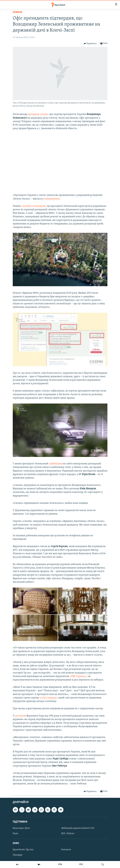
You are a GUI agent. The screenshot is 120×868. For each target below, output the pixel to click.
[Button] (90, 44)
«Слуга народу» (48, 698)
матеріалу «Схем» (38, 114)
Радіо (15, 834)
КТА (60, 864)
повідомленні (52, 199)
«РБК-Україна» (78, 676)
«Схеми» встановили (34, 206)
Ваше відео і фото (21, 828)
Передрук (18, 855)
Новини (18, 12)
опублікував (56, 464)
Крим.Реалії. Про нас (23, 850)
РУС (81, 864)
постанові (21, 716)
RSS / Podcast (68, 834)
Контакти (66, 850)
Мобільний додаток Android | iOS (78, 828)
